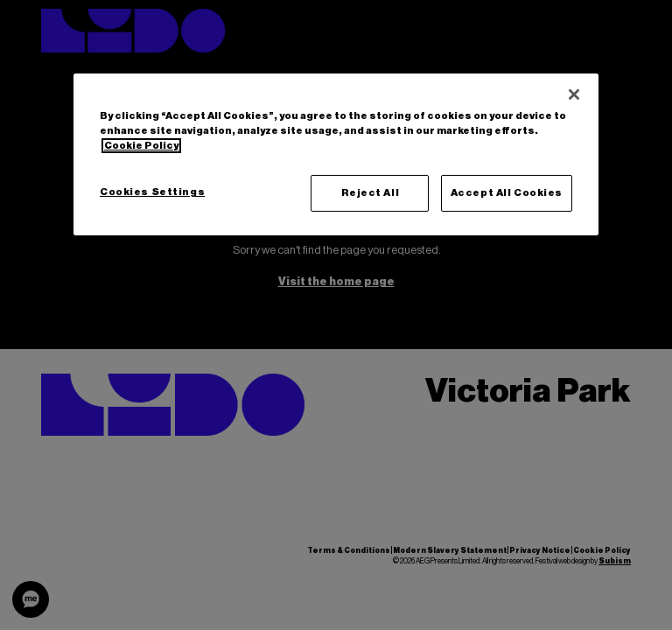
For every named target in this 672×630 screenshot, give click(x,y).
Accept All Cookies (507, 193)
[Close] (574, 94)
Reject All (371, 193)
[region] (336, 154)
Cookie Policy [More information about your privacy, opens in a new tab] (141, 146)
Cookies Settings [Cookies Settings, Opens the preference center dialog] (152, 192)
